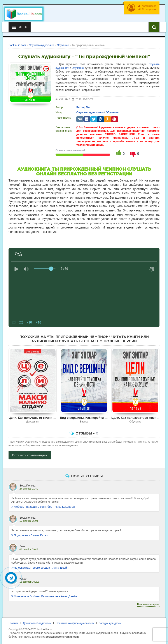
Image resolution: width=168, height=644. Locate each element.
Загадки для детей (110, 623)
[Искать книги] (154, 27)
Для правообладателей (37, 623)
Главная (14, 623)
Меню (20, 27)
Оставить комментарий (30, 455)
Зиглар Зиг (83, 107)
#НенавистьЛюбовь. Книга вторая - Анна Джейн (44, 596)
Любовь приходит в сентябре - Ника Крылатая (43, 507)
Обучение (78, 68)
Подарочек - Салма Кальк (30, 535)
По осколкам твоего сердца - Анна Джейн (40, 568)
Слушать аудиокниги (90, 113)
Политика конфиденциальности (75, 623)
